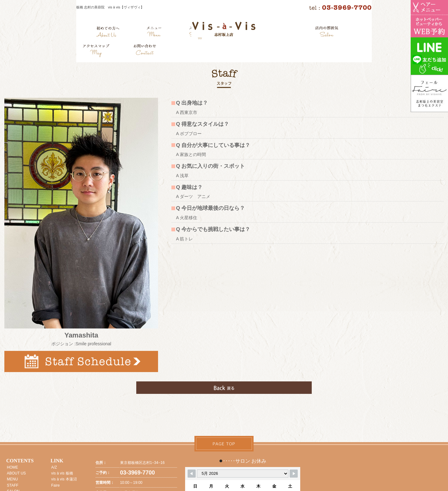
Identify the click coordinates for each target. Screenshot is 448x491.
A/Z (54, 467)
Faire (56, 485)
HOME (12, 467)
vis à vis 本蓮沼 (64, 479)
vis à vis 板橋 (62, 473)
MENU (12, 479)
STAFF (13, 485)
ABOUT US (16, 473)
